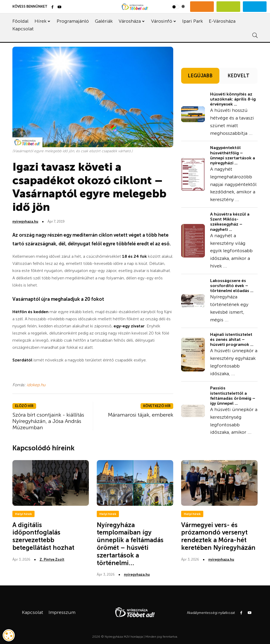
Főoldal (20, 21)
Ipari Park (192, 21)
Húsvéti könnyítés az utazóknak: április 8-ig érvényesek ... (233, 99)
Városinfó (162, 21)
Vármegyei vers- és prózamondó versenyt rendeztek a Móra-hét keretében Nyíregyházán (218, 536)
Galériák (104, 21)
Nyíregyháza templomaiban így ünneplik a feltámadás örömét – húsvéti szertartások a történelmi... (130, 544)
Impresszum (62, 612)
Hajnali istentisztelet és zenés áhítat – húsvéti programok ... (232, 339)
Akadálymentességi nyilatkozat (211, 613)
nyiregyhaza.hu (25, 221)
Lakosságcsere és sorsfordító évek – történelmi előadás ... (232, 286)
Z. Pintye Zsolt (52, 559)
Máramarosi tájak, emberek (141, 415)
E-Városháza (222, 21)
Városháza (130, 21)
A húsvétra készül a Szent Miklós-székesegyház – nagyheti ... (230, 222)
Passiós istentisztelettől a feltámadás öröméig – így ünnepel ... (233, 396)
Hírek (40, 21)
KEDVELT (238, 76)
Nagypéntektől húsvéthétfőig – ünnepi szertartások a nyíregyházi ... (233, 155)
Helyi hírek (23, 514)
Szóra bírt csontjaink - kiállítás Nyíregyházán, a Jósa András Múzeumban (48, 421)
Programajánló (73, 21)
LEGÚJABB (200, 76)
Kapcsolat (23, 29)
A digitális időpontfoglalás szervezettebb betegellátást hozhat (43, 536)
